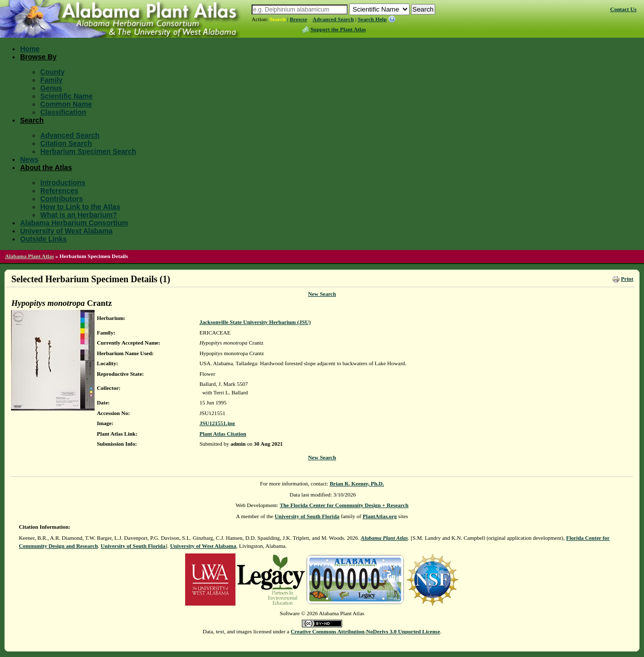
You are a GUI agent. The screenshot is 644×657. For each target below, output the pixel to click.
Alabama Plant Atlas (29, 256)
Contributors (62, 199)
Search (278, 19)
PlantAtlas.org (380, 516)
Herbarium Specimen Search (88, 151)
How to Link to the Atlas (80, 207)
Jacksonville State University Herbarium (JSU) (255, 322)
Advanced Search (333, 19)
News (29, 159)
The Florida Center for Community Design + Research (344, 505)
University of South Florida (307, 516)
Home (30, 49)
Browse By (38, 57)
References (59, 191)
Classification (63, 112)
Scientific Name (66, 96)
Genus (51, 88)
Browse (299, 19)
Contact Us (623, 9)
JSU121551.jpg (217, 423)
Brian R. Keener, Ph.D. (357, 483)
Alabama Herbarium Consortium (74, 223)
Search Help (372, 19)
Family (51, 80)
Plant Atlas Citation (223, 434)
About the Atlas (46, 168)
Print (627, 279)
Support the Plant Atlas (338, 29)
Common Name (66, 104)
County (52, 72)
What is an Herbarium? (78, 215)
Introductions (63, 183)
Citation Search (66, 143)
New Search (322, 294)
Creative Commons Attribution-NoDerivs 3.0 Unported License (366, 631)
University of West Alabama (66, 231)
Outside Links (44, 239)
